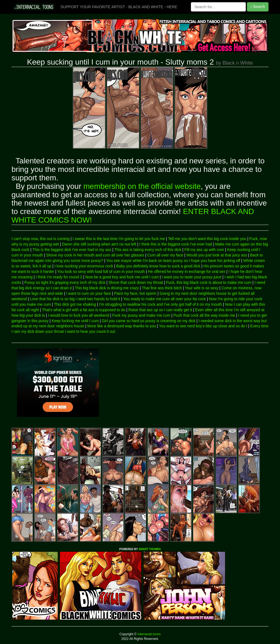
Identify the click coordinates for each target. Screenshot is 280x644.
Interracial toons (149, 634)
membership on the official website (142, 186)
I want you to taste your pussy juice (192, 277)
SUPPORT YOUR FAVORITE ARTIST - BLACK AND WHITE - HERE (119, 7)
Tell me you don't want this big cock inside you (207, 239)
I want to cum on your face (89, 293)
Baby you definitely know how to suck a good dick (158, 266)
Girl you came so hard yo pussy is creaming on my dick (148, 321)
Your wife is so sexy (202, 288)
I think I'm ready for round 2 (59, 277)
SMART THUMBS (150, 549)
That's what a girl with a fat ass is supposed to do (84, 310)
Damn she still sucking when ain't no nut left (99, 244)
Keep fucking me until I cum (75, 321)
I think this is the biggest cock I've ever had (176, 244)
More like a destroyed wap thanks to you (122, 326)
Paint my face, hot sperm (135, 293)
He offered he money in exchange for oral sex (187, 272)
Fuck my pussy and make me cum (141, 315)
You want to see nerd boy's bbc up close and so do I (203, 326)
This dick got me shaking (75, 304)
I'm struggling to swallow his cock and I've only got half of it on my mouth (161, 304)
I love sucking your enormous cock (84, 266)
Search (258, 7)
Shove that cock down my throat (136, 282)
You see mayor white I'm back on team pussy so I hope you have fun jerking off (173, 261)
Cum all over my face (165, 255)
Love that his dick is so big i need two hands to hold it (75, 299)
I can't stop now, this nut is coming (40, 239)
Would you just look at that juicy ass (217, 255)
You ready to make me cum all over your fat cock (165, 299)
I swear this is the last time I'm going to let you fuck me (119, 239)
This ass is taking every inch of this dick (148, 250)
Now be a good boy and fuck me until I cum (122, 277)
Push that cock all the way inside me (204, 315)
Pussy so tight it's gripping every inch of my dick (65, 282)
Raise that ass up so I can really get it (160, 310)
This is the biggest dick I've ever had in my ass (72, 250)
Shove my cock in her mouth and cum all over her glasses (95, 255)
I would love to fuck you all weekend (79, 315)
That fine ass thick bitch (162, 288)
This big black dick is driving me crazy (107, 288)
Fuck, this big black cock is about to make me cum (209, 282)
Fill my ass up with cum (204, 250)
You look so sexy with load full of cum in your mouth (101, 272)
